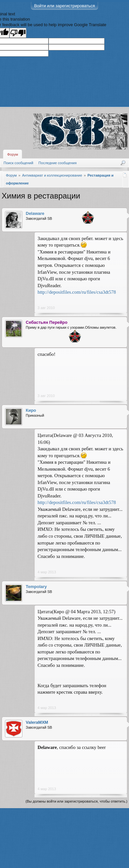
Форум (13, 154)
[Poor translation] (18, 33)
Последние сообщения (57, 163)
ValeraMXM (37, 722)
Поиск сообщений (18, 163)
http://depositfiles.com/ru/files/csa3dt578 (77, 292)
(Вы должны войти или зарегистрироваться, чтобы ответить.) (76, 801)
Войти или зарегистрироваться (65, 6)
